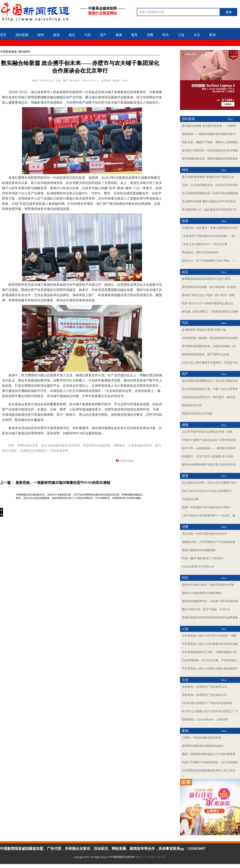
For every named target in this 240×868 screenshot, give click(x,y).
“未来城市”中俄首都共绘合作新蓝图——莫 (208, 236)
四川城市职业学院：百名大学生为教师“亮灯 (209, 483)
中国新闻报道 (8, 52)
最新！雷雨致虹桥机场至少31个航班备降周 (209, 754)
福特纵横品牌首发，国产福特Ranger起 (206, 354)
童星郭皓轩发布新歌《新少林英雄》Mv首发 (209, 287)
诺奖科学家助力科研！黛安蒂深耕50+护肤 (208, 585)
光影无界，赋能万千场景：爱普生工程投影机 (210, 142)
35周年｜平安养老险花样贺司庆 (202, 738)
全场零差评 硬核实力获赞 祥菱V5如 (204, 330)
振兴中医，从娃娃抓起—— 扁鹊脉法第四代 (209, 448)
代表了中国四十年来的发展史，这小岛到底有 (210, 762)
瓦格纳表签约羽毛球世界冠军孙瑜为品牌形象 (210, 618)
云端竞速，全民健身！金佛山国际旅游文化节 (210, 228)
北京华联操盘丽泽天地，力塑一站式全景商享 (210, 389)
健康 (119, 35)
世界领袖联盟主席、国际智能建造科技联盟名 (210, 159)
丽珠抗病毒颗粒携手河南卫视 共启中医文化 (209, 465)
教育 (134, 35)
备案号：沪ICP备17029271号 (151, 857)
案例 (212, 35)
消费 (150, 35)
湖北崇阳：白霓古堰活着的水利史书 (204, 534)
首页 (3, 35)
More (230, 119)
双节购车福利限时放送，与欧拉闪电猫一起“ (209, 346)
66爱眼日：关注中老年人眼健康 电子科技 (208, 456)
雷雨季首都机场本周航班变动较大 (203, 746)
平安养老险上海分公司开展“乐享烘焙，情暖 (209, 636)
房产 (103, 35)
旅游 (56, 35)
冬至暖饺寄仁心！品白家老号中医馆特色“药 (209, 210)
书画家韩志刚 (190, 499)
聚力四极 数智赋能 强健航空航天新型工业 (208, 177)
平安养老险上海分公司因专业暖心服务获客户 (210, 669)
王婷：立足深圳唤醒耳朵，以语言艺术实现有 (210, 185)
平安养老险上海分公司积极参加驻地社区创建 (210, 644)
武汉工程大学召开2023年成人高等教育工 (207, 491)
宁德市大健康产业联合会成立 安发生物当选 (209, 440)
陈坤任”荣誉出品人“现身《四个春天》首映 (208, 295)
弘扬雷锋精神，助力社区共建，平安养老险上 (210, 660)
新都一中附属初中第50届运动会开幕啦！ (207, 507)
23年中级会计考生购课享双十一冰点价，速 (209, 516)
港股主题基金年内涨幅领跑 (199, 550)
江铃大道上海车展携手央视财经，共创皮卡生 (210, 363)
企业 (197, 35)
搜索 (229, 12)
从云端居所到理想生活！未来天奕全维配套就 (210, 193)
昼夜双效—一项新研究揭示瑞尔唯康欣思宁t (209, 134)
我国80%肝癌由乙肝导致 (197, 414)
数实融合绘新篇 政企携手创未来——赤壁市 (209, 126)
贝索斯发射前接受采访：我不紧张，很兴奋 (209, 397)
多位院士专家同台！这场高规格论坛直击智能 (210, 150)
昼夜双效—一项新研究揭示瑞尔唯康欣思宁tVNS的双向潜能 (63, 483)
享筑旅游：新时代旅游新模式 (200, 252)
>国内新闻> (24, 52)
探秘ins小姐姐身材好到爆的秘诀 (202, 593)
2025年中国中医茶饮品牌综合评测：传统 (207, 432)
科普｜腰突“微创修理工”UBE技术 (203, 558)
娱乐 (72, 35)
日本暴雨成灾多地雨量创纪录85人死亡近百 (209, 771)
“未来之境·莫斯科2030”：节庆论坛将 (205, 244)
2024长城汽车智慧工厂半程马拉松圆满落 (207, 703)
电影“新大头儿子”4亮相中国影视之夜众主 (208, 303)
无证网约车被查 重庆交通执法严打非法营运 (209, 201)
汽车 (88, 35)
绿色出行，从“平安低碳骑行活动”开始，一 (208, 261)
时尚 (166, 35)
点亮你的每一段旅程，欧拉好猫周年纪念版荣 (210, 338)
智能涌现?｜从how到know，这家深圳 (205, 720)
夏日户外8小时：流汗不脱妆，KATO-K (206, 609)
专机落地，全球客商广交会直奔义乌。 (206, 687)
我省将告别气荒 (192, 405)
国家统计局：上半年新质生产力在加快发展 (209, 542)
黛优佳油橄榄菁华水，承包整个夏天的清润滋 (210, 601)
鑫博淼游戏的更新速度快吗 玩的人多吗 (206, 279)
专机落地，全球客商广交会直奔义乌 (204, 695)
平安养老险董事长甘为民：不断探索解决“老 (209, 652)
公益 (181, 35)
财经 (41, 35)
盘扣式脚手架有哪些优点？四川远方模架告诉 (210, 381)
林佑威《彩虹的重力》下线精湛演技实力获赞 (210, 312)
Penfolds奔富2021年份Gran (198, 567)
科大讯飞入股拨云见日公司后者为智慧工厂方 (210, 711)
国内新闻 (22, 35)
